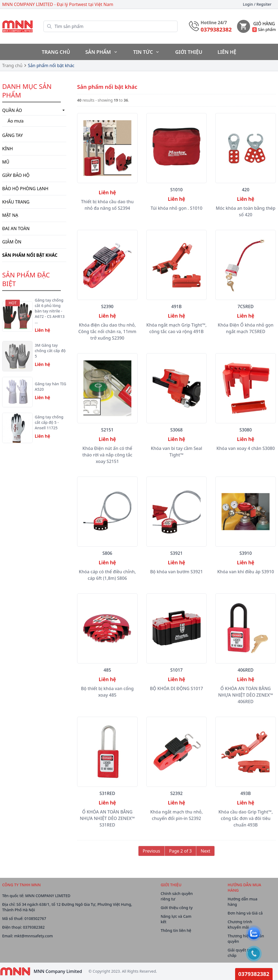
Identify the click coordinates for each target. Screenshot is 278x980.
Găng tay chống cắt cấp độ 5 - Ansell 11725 (49, 422)
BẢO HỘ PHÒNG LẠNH (25, 189)
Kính (7, 149)
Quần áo (34, 110)
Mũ (6, 162)
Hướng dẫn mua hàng (243, 902)
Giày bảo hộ (16, 175)
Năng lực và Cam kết (176, 919)
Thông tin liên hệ (176, 930)
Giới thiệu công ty (177, 908)
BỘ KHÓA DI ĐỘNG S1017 (176, 688)
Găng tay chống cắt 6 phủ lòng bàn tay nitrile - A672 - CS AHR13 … (50, 311)
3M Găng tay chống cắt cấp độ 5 (50, 351)
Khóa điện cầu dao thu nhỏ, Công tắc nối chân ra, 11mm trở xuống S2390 (108, 331)
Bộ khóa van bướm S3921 (176, 572)
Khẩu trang (16, 202)
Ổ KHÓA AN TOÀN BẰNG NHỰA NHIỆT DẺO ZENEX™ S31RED (107, 818)
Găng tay (12, 135)
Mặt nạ (10, 215)
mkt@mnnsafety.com (33, 936)
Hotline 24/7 (214, 23)
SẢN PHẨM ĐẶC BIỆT (26, 279)
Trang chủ (12, 65)
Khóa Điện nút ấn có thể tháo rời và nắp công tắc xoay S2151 (107, 455)
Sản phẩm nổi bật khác (51, 65)
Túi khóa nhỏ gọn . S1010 (177, 208)
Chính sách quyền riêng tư (177, 896)
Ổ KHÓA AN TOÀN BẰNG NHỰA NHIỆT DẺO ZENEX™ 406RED (246, 695)
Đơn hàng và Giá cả (245, 913)
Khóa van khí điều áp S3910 (246, 572)
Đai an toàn (16, 228)
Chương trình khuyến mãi (240, 924)
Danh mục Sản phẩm (27, 91)
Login (257, 4)
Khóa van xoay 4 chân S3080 (246, 448)
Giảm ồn (12, 242)
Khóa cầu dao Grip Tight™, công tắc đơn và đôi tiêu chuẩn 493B (245, 818)
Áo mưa (16, 121)
